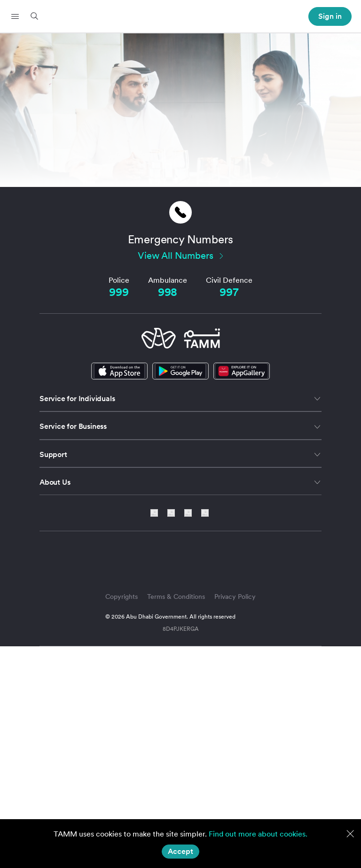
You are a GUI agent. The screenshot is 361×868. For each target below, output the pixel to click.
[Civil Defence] (229, 292)
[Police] (119, 292)
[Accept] (180, 852)
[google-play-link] (180, 371)
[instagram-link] (192, 513)
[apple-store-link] (119, 371)
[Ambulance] (168, 292)
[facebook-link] (205, 513)
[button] (15, 16)
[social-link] (242, 371)
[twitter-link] (175, 513)
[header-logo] (181, 16)
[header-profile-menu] (330, 16)
